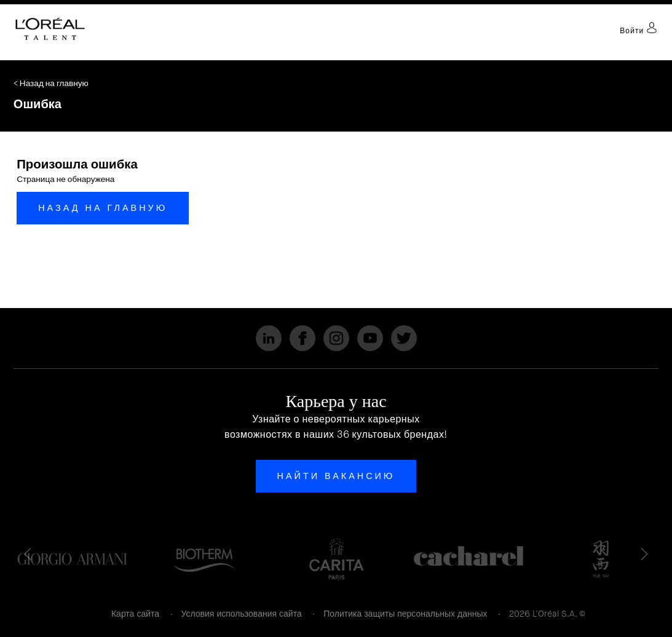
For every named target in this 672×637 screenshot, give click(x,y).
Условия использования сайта (242, 614)
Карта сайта (135, 614)
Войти (638, 31)
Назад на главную (103, 208)
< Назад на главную (51, 83)
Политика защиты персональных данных (405, 614)
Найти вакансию (336, 476)
